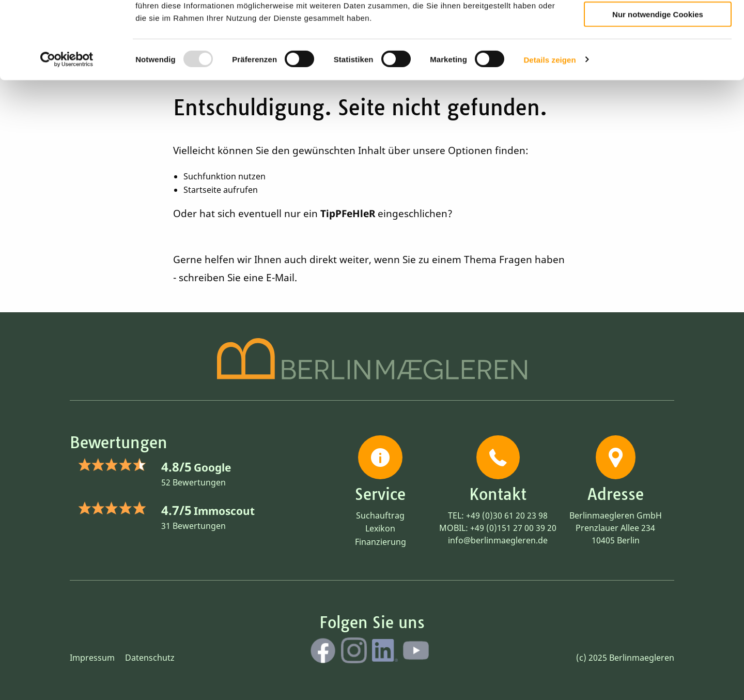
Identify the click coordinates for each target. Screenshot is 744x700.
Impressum (92, 658)
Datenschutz (150, 658)
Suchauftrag (380, 515)
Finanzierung (381, 542)
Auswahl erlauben (658, 55)
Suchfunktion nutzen (224, 176)
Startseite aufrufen (221, 190)
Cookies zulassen (658, 25)
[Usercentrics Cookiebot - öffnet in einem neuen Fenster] (67, 129)
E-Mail (280, 278)
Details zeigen (549, 129)
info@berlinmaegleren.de (498, 540)
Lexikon (380, 528)
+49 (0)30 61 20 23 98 (507, 515)
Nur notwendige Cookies (658, 83)
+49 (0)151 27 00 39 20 (513, 528)
